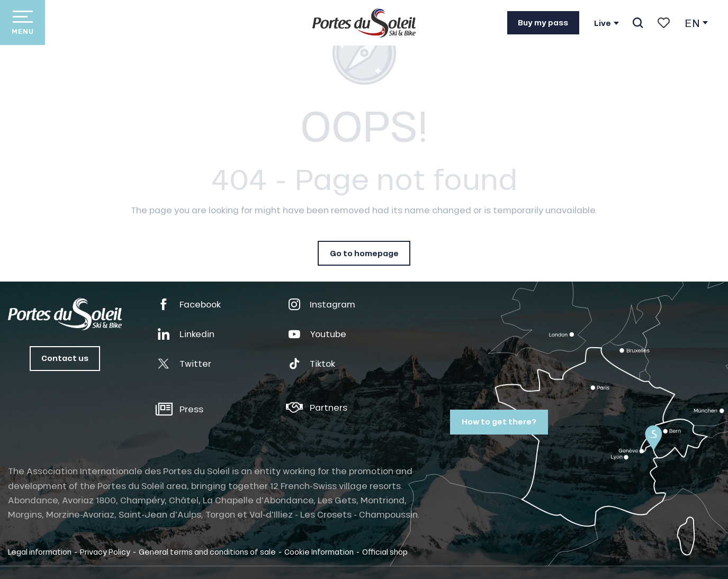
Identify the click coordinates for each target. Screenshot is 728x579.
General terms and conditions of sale (207, 551)
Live (603, 23)
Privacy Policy (105, 551)
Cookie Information (319, 551)
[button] (638, 23)
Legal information (40, 551)
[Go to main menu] (23, 22)
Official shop (385, 551)
